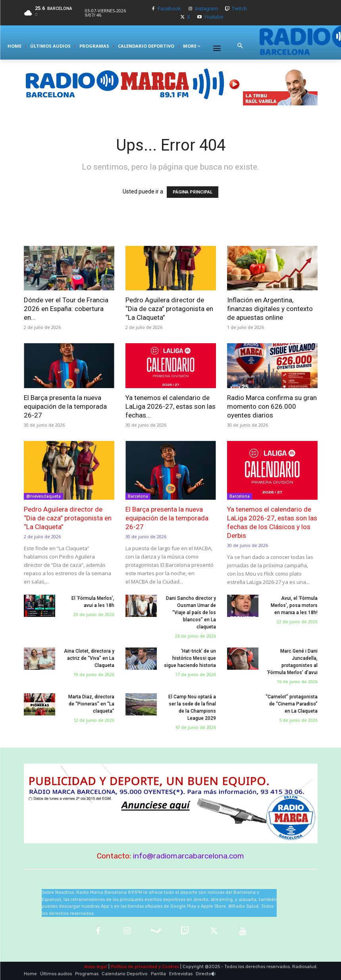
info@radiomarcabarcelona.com (189, 856)
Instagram (206, 9)
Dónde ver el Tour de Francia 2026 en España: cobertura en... (66, 309)
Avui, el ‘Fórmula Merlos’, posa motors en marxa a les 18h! (294, 605)
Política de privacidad (134, 967)
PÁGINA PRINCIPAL (193, 192)
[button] (240, 46)
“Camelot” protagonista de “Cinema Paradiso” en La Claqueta (292, 704)
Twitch (239, 9)
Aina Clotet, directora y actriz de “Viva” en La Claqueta (89, 658)
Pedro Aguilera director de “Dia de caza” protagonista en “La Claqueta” (169, 309)
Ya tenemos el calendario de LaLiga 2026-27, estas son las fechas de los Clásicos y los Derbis (272, 522)
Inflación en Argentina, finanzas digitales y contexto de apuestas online (270, 309)
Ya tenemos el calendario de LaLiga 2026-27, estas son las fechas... (170, 406)
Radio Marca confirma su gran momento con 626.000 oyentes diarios (272, 406)
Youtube (214, 17)
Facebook (169, 9)
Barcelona (138, 496)
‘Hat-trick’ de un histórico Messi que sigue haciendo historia (190, 658)
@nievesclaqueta (43, 496)
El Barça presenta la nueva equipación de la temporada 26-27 (65, 406)
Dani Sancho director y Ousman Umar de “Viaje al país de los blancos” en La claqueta (191, 613)
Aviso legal (96, 967)
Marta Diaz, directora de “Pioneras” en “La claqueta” (91, 704)
